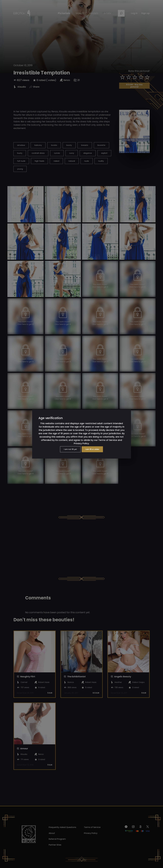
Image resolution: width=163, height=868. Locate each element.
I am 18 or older (93, 449)
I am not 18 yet (69, 449)
